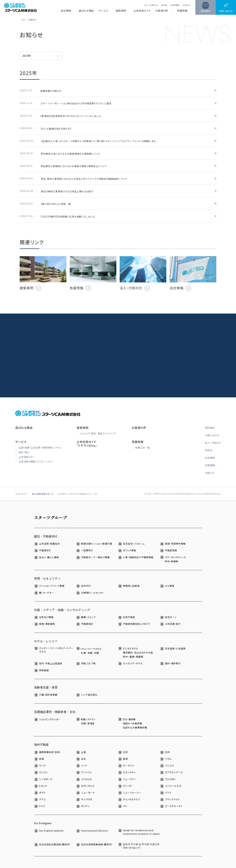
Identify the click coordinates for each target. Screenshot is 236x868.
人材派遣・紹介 (170, 619)
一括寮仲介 (85, 546)
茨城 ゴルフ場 (86, 659)
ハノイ (82, 761)
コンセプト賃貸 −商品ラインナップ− (99, 429)
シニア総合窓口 (87, 690)
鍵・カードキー (44, 588)
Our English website (49, 826)
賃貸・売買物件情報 (173, 539)
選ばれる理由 (86, 11)
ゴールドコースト (171, 801)
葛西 (132, 652)
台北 (81, 754)
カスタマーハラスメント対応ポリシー (76, 489)
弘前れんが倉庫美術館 (135, 723)
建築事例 (121, 11)
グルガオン (168, 774)
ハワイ (166, 788)
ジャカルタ (84, 774)
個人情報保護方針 (41, 489)
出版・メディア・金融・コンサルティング (62, 605)
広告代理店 (127, 612)
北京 (123, 747)
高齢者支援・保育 (46, 683)
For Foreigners (43, 818)
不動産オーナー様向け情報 (93, 552)
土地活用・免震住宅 (47, 539)
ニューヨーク (85, 788)
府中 (167, 556)
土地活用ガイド (142, 11)
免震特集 (182, 11)
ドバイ (40, 801)
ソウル (166, 754)
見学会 (164, 5)
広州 (165, 747)
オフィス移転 (127, 546)
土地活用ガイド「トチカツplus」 (87, 439)
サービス (103, 11)
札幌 (83, 648)
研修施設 (41, 665)
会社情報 (66, 11)
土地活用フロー (27, 452)
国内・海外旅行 (170, 659)
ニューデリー (127, 774)
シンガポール (43, 774)
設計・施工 (24, 447)
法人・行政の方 (151, 5)
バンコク (167, 761)
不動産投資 (168, 546)
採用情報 (175, 5)
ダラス (40, 788)
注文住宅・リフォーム (131, 539)
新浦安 (91, 718)
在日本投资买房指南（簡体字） (52, 840)
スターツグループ (51, 513)
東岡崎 (175, 556)
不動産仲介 (43, 546)
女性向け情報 (44, 612)
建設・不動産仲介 (46, 531)
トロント (41, 781)
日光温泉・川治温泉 (173, 644)
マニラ (40, 761)
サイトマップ (21, 489)
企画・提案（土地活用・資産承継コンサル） (40, 443)
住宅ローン (168, 612)
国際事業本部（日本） (48, 747)
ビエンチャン (127, 768)
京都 (90, 648)
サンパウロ (84, 794)
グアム (40, 794)
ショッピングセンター (47, 714)
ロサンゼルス (85, 781)
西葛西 (140, 652)
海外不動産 (41, 740)
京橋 (83, 718)
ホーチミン (126, 761)
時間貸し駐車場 (129, 581)
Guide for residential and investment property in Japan (139, 827)
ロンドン (83, 801)
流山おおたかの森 (144, 648)
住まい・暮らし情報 (46, 552)
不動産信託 (85, 619)
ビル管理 (167, 581)
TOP (22, 20)
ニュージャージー (130, 788)
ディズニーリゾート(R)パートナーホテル (54, 645)
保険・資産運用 (44, 619)
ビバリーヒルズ (171, 781)
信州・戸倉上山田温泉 (48, 659)
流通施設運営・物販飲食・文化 (55, 707)
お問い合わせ (212, 430)
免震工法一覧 (143, 443)
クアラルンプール (171, 768)
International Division (92, 826)
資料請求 (210, 423)
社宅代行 (83, 581)
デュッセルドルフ (129, 794)
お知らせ (186, 5)
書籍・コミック (86, 612)
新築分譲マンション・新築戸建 (94, 539)
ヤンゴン (41, 768)
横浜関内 (128, 648)
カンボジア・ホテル (130, 659)
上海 (81, 747)
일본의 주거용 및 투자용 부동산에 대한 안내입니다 (139, 841)
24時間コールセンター (90, 588)
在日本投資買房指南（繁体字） (94, 840)
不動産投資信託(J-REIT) (134, 619)
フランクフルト (170, 794)
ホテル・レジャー (46, 636)
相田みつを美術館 (133, 718)
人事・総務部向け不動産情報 (136, 552)
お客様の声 (162, 11)
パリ (123, 801)
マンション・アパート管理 (49, 581)
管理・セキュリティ (47, 574)
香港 (123, 754)
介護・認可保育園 (46, 690)
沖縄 (96, 648)
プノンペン (84, 768)
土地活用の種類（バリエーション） (36, 457)
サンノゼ (125, 781)
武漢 (39, 754)
